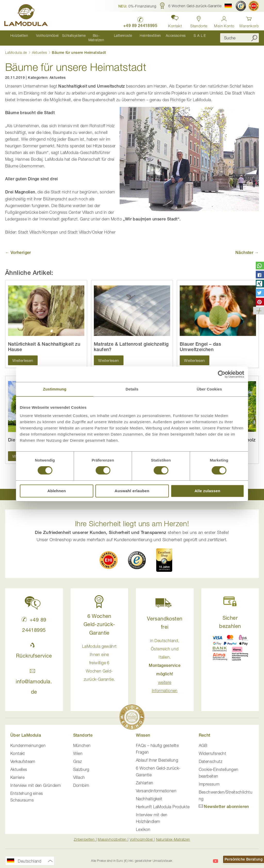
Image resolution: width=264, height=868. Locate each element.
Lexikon (143, 825)
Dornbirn (81, 781)
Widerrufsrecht (213, 749)
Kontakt (18, 749)
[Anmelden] (224, 20)
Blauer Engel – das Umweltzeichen (200, 342)
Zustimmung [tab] (55, 389)
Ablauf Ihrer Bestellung (157, 756)
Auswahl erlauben (132, 491)
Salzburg (81, 765)
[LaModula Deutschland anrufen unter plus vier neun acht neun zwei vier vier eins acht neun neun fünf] (138, 21)
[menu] (109, 36)
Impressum (209, 780)
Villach (79, 773)
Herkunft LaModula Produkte (163, 802)
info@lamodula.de (34, 677)
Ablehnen (57, 491)
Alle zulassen (207, 491)
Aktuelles (40, 48)
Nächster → (247, 248)
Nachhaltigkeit (149, 794)
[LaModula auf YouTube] (216, 857)
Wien (78, 749)
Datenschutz (211, 757)
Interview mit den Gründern (36, 781)
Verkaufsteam (23, 757)
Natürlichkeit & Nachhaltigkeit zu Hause (44, 342)
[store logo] (27, 16)
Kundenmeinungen (28, 741)
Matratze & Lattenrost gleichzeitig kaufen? (131, 342)
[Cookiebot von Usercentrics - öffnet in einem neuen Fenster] (222, 374)
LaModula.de (17, 48)
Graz (78, 757)
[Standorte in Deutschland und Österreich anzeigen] (198, 20)
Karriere (17, 773)
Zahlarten (145, 778)
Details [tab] (132, 389)
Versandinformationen (156, 786)
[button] (137, 6)
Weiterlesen (23, 356)
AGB (203, 741)
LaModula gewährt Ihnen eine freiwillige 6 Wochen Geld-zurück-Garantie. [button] (99, 659)
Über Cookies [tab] (209, 389)
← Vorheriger (18, 248)
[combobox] (240, 36)
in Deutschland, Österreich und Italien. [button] (165, 661)
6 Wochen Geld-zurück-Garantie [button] (99, 620)
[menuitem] (18, 36)
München (82, 741)
